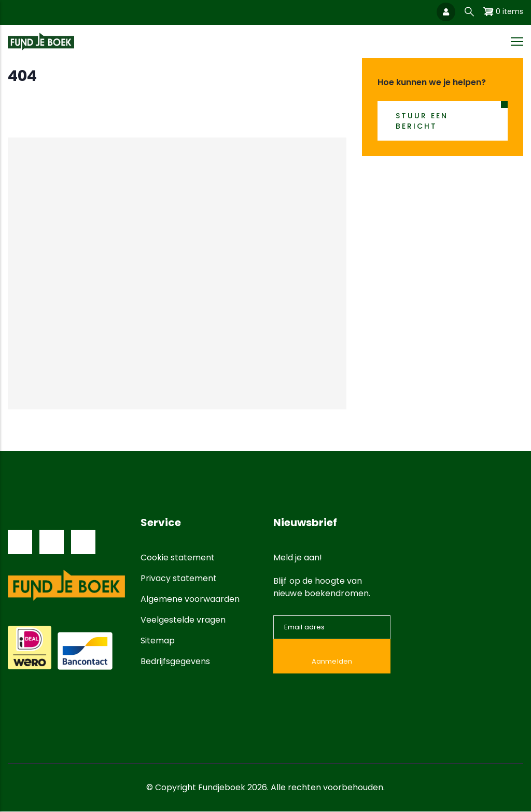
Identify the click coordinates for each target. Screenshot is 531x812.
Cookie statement (178, 558)
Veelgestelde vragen (183, 620)
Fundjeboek (222, 787)
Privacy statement (179, 578)
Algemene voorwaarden (190, 599)
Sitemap (158, 641)
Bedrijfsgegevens (175, 661)
